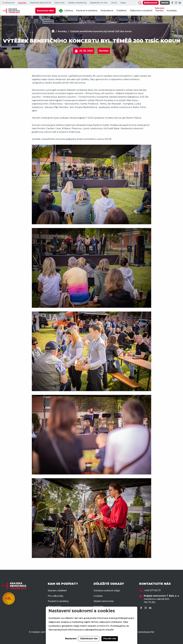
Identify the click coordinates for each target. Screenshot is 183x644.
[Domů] (53, 31)
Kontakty (172, 11)
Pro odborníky (56, 596)
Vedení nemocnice (104, 601)
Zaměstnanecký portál (142, 632)
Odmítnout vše (89, 639)
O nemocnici (8, 3)
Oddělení (121, 11)
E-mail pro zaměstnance (42, 632)
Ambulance (107, 11)
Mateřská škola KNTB (40, 3)
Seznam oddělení (57, 591)
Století (165, 3)
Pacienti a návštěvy (87, 11)
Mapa (123, 3)
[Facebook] (172, 3)
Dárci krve (59, 3)
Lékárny (66, 11)
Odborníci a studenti (141, 11)
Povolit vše (110, 639)
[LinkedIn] (180, 3)
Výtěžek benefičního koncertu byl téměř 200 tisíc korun (101, 31)
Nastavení (71, 639)
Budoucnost (151, 3)
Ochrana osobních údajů (107, 591)
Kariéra (160, 9)
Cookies (98, 596)
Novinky (22, 3)
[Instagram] (176, 3)
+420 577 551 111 (152, 590)
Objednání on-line (99, 3)
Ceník (114, 3)
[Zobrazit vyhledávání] (140, 3)
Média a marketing (77, 3)
